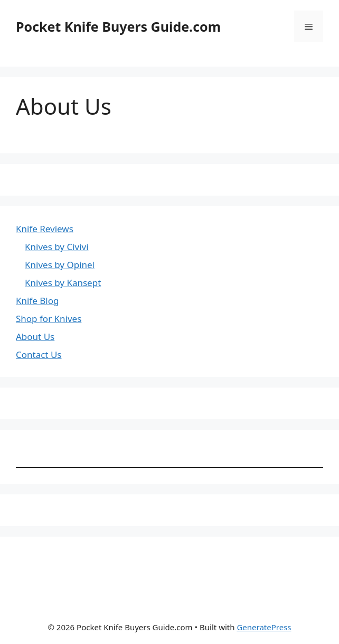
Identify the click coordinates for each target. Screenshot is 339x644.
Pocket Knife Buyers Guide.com (118, 26)
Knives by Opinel (60, 265)
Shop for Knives (49, 319)
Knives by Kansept (63, 283)
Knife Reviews (45, 229)
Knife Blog (37, 301)
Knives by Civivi (57, 247)
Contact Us (39, 355)
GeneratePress (264, 627)
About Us (35, 337)
